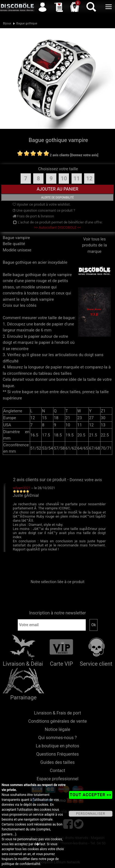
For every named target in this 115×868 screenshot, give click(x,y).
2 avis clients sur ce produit (40, 480)
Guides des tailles (57, 762)
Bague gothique (27, 23)
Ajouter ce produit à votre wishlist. (42, 204)
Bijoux (7, 23)
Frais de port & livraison (33, 216)
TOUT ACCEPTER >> (91, 795)
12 (89, 178)
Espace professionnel (58, 779)
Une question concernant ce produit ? (44, 210)
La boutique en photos (58, 746)
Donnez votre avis (86, 480)
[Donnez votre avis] (84, 155)
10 (64, 178)
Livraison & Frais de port (57, 713)
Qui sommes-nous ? (58, 738)
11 (77, 178)
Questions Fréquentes (58, 754)
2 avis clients (60, 155)
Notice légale (58, 729)
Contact (58, 771)
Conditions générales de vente (58, 721)
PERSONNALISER (91, 814)
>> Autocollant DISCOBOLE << (57, 227)
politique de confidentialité (21, 864)
